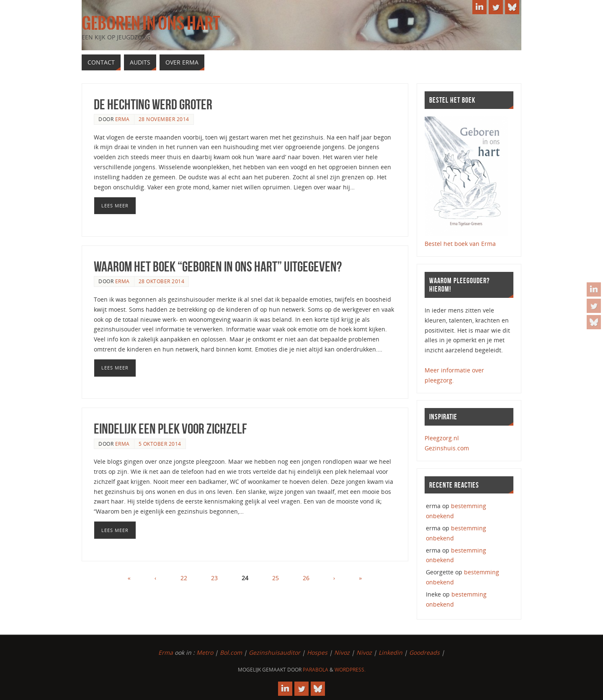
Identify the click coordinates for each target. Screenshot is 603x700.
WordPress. (350, 670)
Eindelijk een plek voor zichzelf (170, 429)
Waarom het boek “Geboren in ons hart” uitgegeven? (218, 267)
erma (122, 119)
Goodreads (424, 652)
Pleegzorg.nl (442, 438)
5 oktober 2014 (160, 444)
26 (306, 578)
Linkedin (390, 652)
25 (276, 578)
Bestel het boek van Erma (460, 244)
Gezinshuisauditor (274, 652)
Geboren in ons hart (151, 23)
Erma (166, 652)
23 (214, 578)
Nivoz (342, 652)
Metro (205, 652)
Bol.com (231, 652)
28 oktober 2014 (162, 281)
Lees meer (115, 205)
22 (184, 578)
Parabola (316, 670)
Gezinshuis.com (447, 448)
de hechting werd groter (153, 105)
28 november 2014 (164, 119)
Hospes (317, 652)
